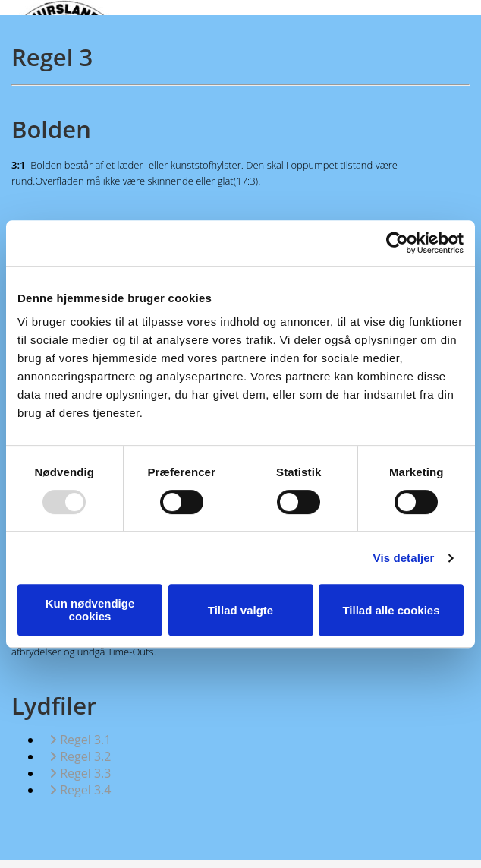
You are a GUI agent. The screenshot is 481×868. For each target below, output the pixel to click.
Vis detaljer (404, 558)
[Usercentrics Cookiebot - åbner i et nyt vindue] (397, 243)
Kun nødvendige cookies (90, 610)
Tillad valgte (240, 610)
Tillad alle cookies (391, 610)
